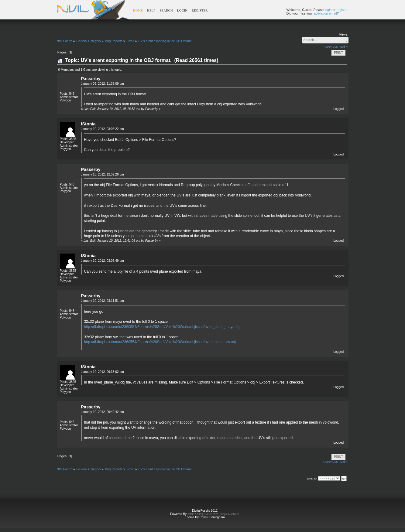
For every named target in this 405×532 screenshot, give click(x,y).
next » (343, 46)
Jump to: (312, 479)
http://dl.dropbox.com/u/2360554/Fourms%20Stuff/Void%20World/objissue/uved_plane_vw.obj (160, 342)
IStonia (88, 124)
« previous (330, 46)
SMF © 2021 (211, 514)
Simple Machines (230, 514)
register (342, 10)
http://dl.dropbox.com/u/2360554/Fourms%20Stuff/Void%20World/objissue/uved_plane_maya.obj (162, 327)
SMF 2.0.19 (195, 514)
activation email (325, 13)
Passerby (91, 79)
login (328, 10)
